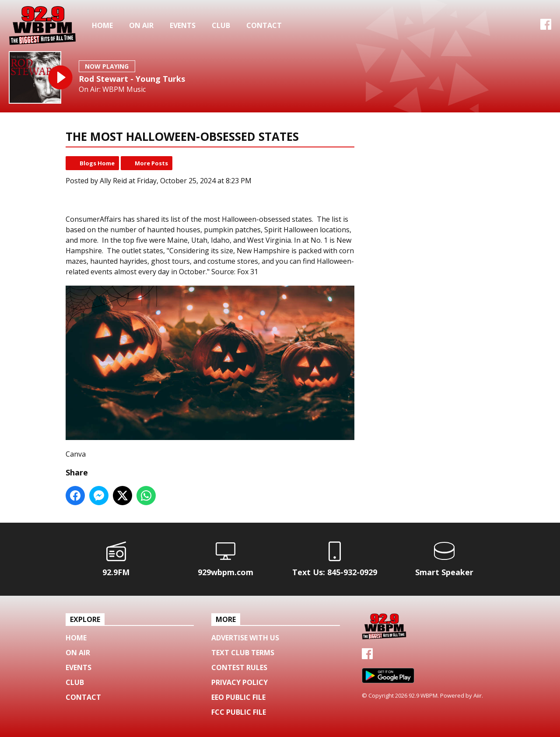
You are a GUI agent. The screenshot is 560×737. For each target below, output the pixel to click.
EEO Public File (238, 697)
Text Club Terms (243, 653)
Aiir (478, 695)
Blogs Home (97, 163)
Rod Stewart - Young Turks (132, 79)
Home (102, 25)
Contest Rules (239, 667)
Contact (264, 25)
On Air (141, 25)
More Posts (151, 163)
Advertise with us (245, 638)
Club (221, 25)
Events (183, 25)
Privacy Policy (240, 682)
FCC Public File (239, 712)
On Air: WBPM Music (112, 89)
